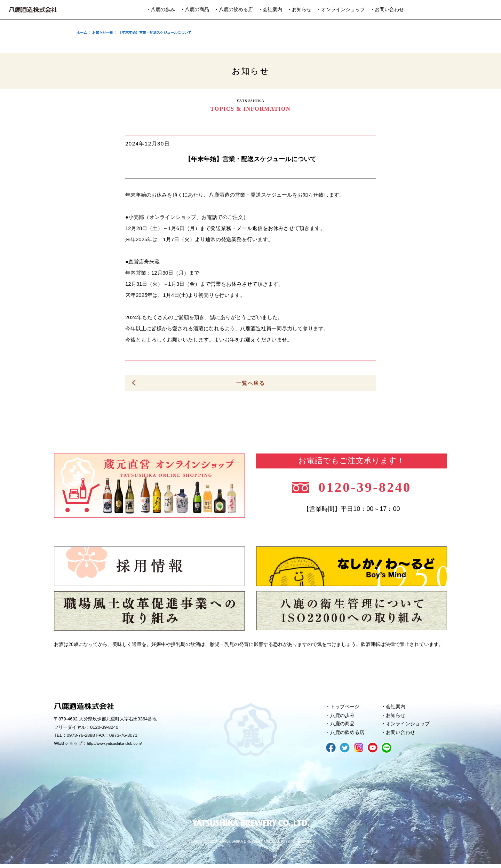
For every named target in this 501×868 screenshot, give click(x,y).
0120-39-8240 (370, 486)
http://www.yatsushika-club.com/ (119, 745)
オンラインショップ (410, 727)
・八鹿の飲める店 (233, 10)
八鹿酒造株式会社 (33, 10)
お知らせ (397, 717)
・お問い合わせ (387, 10)
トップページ (346, 708)
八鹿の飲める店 (349, 736)
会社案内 (397, 708)
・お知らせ (299, 10)
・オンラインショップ (341, 10)
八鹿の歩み (344, 717)
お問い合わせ (402, 736)
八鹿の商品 (344, 727)
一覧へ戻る (250, 383)
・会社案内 (270, 10)
